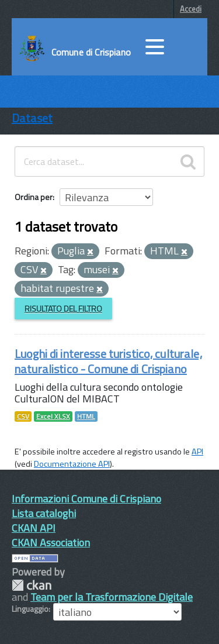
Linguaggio (30, 609)
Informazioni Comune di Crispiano (86, 499)
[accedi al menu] (155, 47)
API (197, 452)
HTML (86, 416)
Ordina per (34, 197)
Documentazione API (72, 464)
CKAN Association (51, 543)
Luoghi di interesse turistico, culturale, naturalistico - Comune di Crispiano (108, 361)
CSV (23, 416)
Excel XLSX (53, 416)
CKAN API (34, 528)
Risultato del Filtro (63, 309)
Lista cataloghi (44, 513)
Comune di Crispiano (91, 52)
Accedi (191, 9)
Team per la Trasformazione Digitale (112, 597)
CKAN (32, 585)
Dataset (32, 118)
